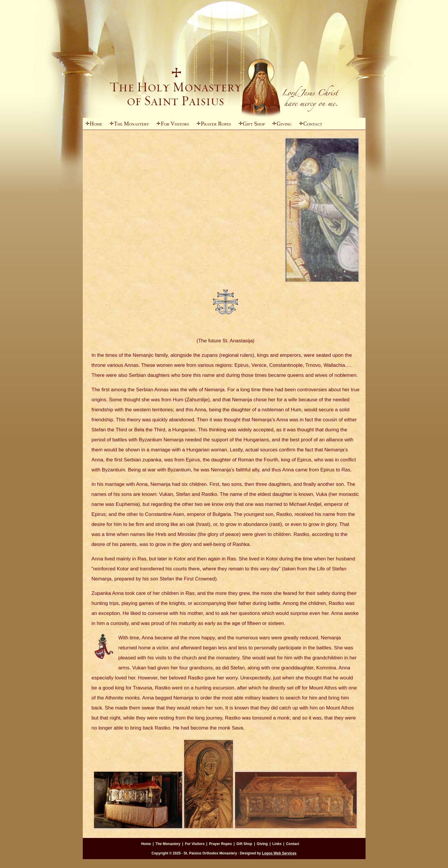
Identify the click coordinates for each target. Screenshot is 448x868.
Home (96, 124)
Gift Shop (254, 124)
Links (277, 844)
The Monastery (128, 125)
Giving (281, 125)
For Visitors (171, 125)
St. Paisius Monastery (224, 74)
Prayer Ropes (216, 124)
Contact (313, 124)
